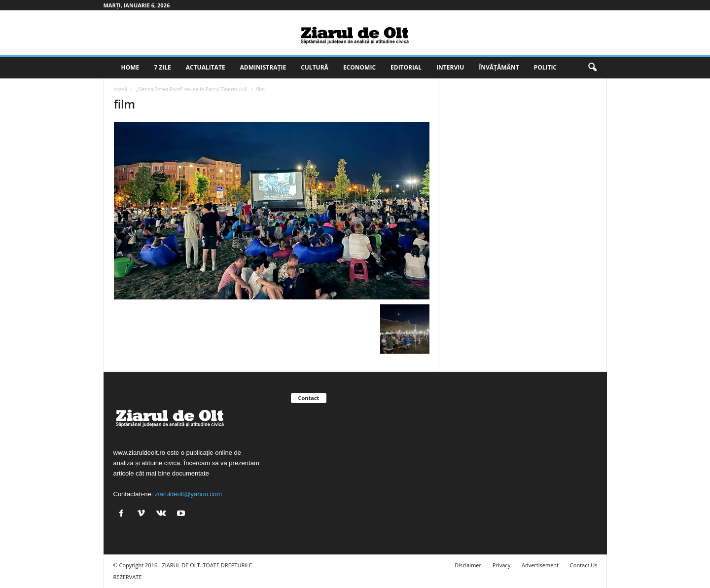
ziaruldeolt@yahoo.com (188, 494)
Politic (545, 67)
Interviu (450, 67)
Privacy (501, 565)
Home (130, 67)
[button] (592, 68)
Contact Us (584, 565)
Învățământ (499, 67)
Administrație (263, 67)
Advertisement (540, 565)
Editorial (406, 67)
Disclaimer (468, 565)
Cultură (315, 67)
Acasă (121, 89)
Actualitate (206, 67)
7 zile (162, 67)
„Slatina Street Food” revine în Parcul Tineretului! (192, 89)
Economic (359, 67)
